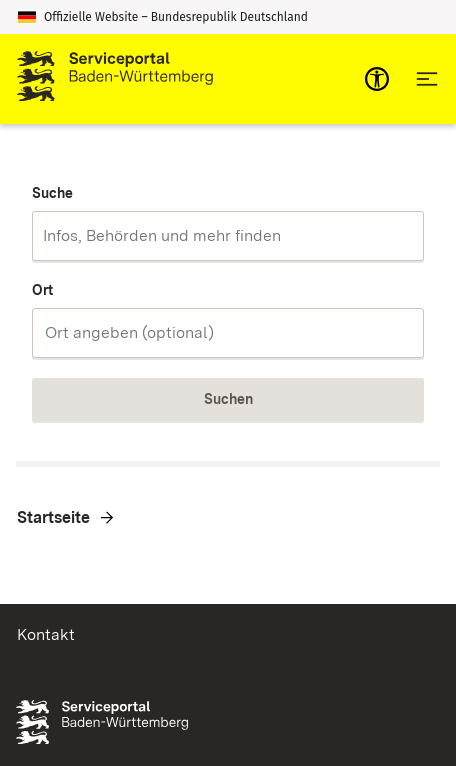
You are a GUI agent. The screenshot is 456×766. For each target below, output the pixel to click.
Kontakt (46, 634)
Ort (42, 290)
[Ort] (228, 333)
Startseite (53, 517)
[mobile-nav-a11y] (377, 79)
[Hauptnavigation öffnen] (427, 79)
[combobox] (228, 236)
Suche (52, 193)
